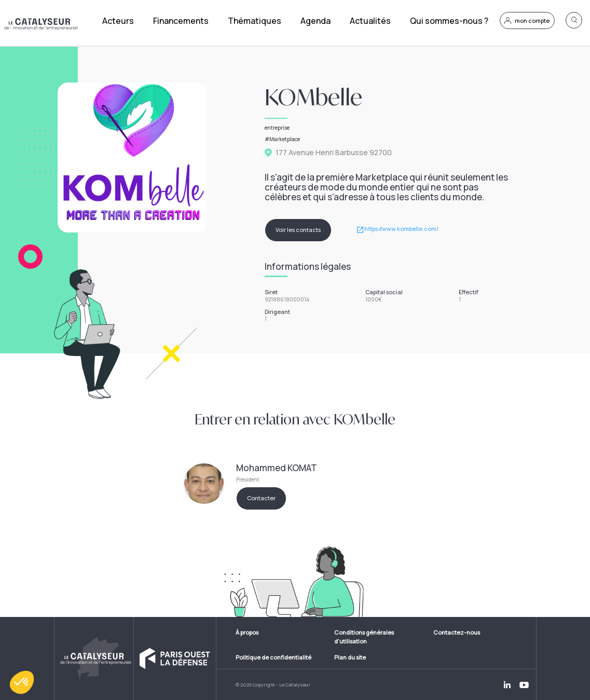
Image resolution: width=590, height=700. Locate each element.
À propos (247, 632)
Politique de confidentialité (273, 657)
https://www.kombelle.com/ (401, 229)
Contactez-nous (457, 632)
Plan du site (350, 657)
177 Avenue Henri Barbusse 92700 (334, 153)
